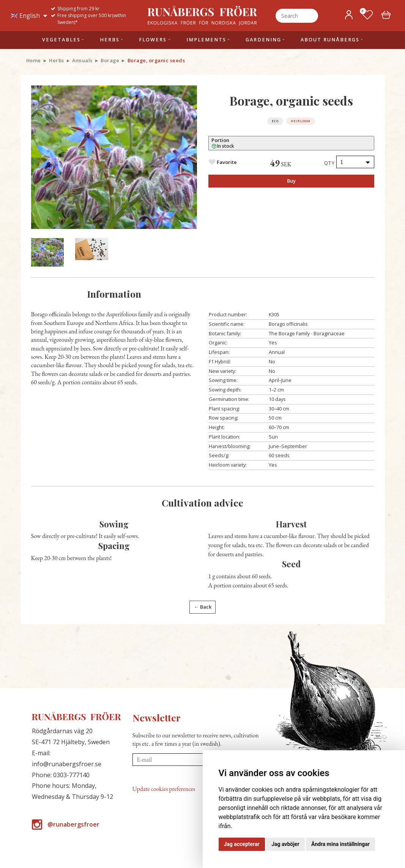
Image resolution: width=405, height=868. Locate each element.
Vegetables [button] (61, 40)
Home (34, 60)
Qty (330, 163)
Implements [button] (206, 40)
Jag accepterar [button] (242, 844)
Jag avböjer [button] (285, 844)
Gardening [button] (263, 40)
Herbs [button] (110, 40)
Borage (110, 60)
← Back (203, 607)
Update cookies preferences (164, 789)
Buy (291, 181)
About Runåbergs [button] (330, 40)
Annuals (82, 60)
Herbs (57, 60)
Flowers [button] (153, 40)
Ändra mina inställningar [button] (340, 844)
